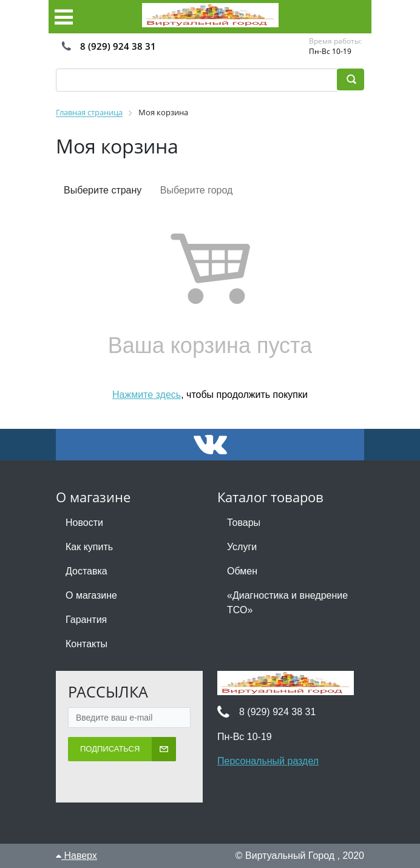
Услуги (242, 547)
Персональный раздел (268, 761)
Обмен (242, 571)
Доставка (86, 571)
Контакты (86, 644)
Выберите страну (103, 190)
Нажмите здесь (147, 395)
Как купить (89, 547)
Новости (84, 523)
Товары (244, 523)
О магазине (91, 595)
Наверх (76, 856)
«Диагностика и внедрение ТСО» (287, 603)
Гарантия (86, 620)
